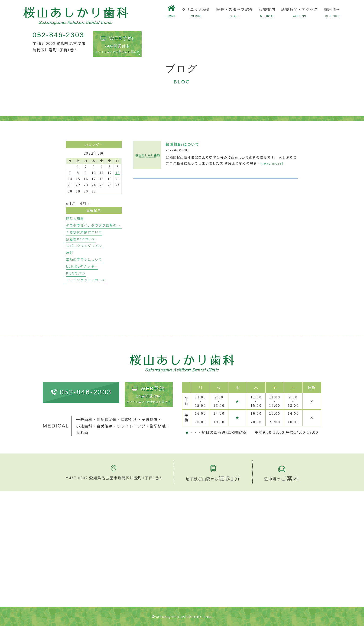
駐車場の (282, 479)
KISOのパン (76, 273)
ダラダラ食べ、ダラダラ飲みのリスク (97, 225)
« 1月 (71, 203)
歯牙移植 (158, 426)
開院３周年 (75, 219)
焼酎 (70, 253)
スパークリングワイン (84, 246)
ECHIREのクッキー (82, 266)
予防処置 (150, 419)
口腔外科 (129, 419)
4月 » (85, 203)
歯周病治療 (107, 419)
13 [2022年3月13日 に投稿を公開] (118, 173)
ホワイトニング (131, 426)
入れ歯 (82, 432)
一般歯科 (84, 419)
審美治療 (105, 426)
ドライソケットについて (86, 280)
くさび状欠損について (84, 232)
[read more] (272, 163)
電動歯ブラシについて (84, 259)
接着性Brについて (182, 144)
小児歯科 (84, 426)
